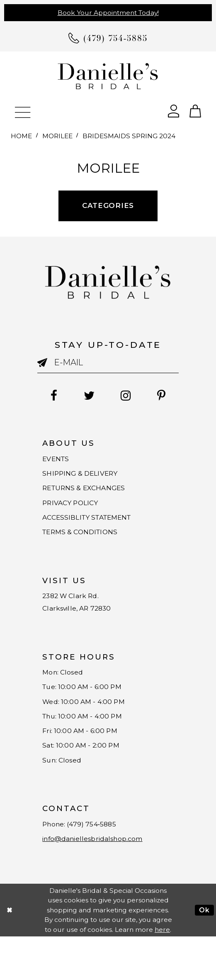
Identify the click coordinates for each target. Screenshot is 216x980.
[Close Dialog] (9, 953)
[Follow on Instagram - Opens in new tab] (128, 396)
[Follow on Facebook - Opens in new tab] (47, 396)
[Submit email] (46, 365)
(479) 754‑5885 (101, 864)
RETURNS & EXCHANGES (90, 495)
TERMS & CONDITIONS (86, 547)
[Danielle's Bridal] (108, 76)
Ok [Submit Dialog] (204, 953)
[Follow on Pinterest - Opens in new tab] (168, 396)
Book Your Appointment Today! (108, 13)
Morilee (57, 136)
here (162, 973)
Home (21, 136)
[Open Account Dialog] (173, 110)
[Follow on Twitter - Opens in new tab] (87, 396)
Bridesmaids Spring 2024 (129, 136)
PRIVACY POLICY (74, 512)
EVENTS (58, 461)
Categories (108, 205)
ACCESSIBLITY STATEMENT (94, 530)
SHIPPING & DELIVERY (85, 478)
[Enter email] (108, 362)
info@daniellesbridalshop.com (101, 881)
